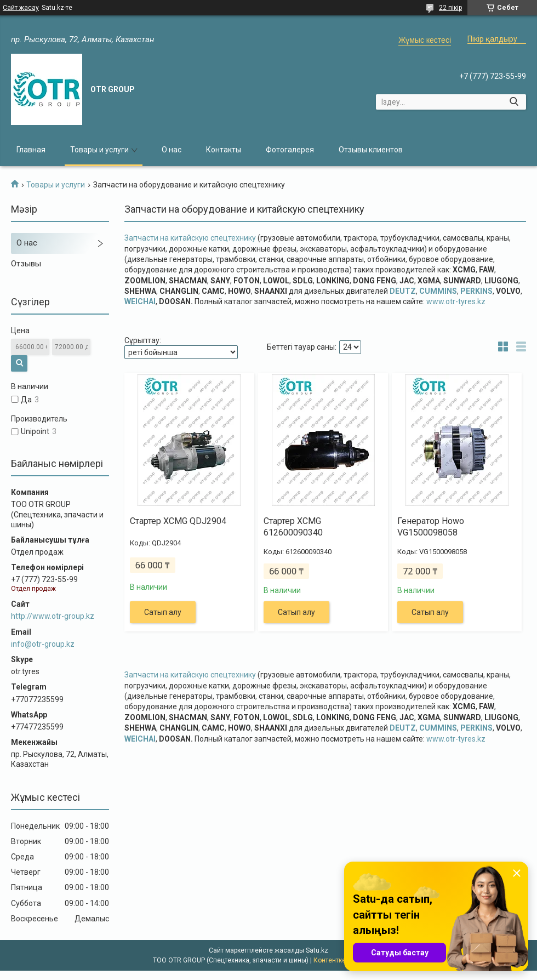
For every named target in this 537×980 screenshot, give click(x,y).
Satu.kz (317, 950)
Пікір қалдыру (492, 39)
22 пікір (450, 8)
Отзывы (26, 264)
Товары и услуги (99, 150)
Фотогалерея (290, 150)
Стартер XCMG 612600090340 (293, 527)
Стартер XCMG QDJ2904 (178, 521)
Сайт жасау (21, 8)
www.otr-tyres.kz (456, 301)
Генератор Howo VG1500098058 (431, 527)
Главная (31, 150)
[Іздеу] (514, 102)
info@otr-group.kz (43, 644)
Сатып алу (163, 612)
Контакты (224, 150)
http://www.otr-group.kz (53, 616)
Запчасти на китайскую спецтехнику (191, 238)
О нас (172, 150)
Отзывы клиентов (371, 150)
